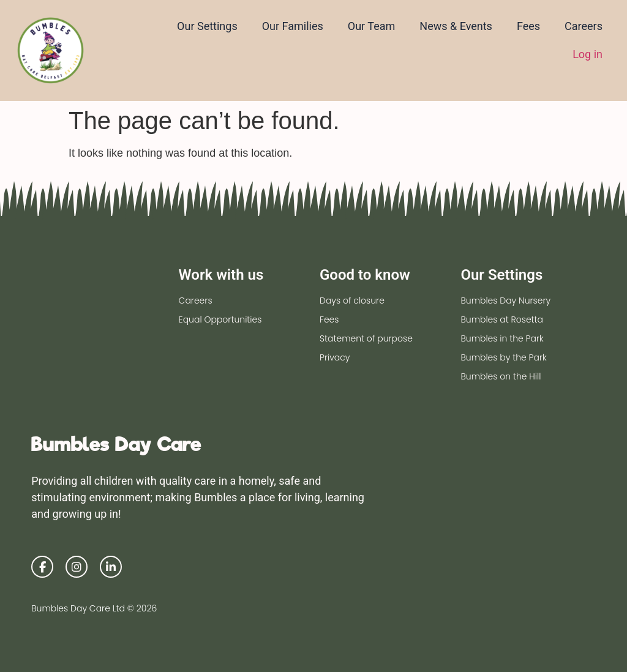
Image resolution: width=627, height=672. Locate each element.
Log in (588, 54)
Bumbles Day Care (116, 444)
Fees (528, 26)
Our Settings (207, 26)
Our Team (372, 26)
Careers (584, 26)
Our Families (293, 26)
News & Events (456, 26)
